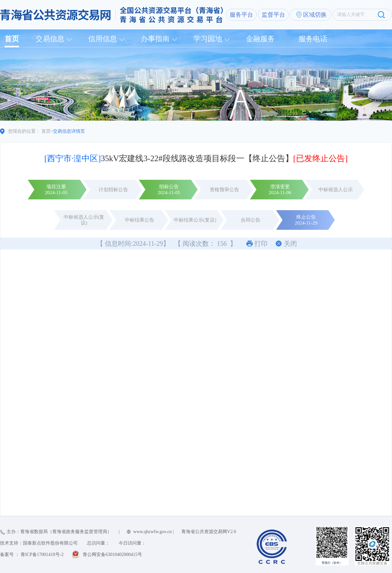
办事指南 (155, 39)
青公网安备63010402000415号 (112, 555)
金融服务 (260, 39)
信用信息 (103, 39)
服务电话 (313, 39)
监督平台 (273, 15)
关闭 (290, 244)
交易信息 (50, 39)
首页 (12, 39)
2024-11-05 (56, 193)
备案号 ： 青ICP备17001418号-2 (32, 555)
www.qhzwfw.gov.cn (152, 532)
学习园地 (208, 39)
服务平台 (241, 15)
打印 (261, 244)
